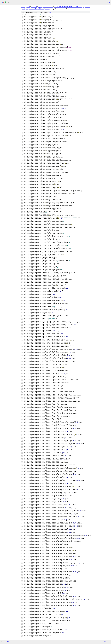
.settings (48, 9)
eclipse (23, 7)
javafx (23, 9)
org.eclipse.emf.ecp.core (45, 7)
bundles (87, 7)
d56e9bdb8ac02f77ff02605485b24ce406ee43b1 (68, 7)
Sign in (108, 2)
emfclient (34, 7)
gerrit (28, 7)
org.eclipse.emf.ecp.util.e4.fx (35, 9)
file (50, 12)
